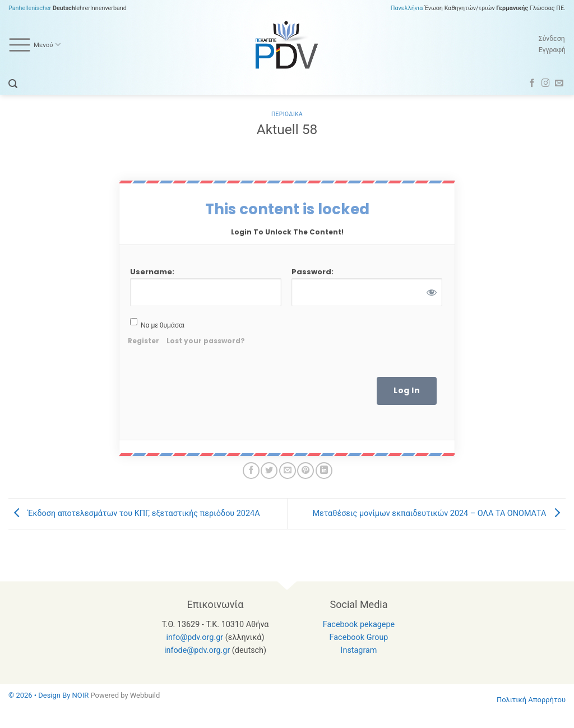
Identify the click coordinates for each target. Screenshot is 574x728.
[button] (13, 84)
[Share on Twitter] (269, 471)
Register (143, 341)
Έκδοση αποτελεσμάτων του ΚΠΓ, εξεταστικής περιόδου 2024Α (134, 513)
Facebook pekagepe (359, 625)
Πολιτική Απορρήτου (531, 700)
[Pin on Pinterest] (305, 471)
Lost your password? (206, 341)
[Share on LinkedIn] (324, 471)
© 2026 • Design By (40, 695)
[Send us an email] (559, 84)
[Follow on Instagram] (546, 84)
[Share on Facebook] (251, 471)
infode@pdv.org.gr (197, 650)
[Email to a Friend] (288, 471)
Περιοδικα (287, 114)
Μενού (34, 45)
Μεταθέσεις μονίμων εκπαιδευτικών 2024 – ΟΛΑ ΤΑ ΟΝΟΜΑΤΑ (439, 513)
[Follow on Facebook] (532, 84)
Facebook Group (359, 637)
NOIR (81, 695)
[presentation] (336, 344)
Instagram (359, 650)
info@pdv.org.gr (195, 637)
